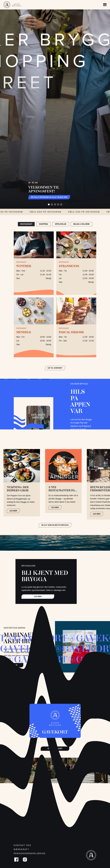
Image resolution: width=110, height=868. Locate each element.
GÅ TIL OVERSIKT (55, 368)
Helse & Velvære (81, 224)
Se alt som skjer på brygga (55, 525)
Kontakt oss (22, 845)
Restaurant (26, 224)
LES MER (13, 511)
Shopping (44, 224)
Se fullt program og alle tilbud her (49, 197)
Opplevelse (61, 224)
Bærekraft (21, 849)
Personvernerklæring (30, 853)
